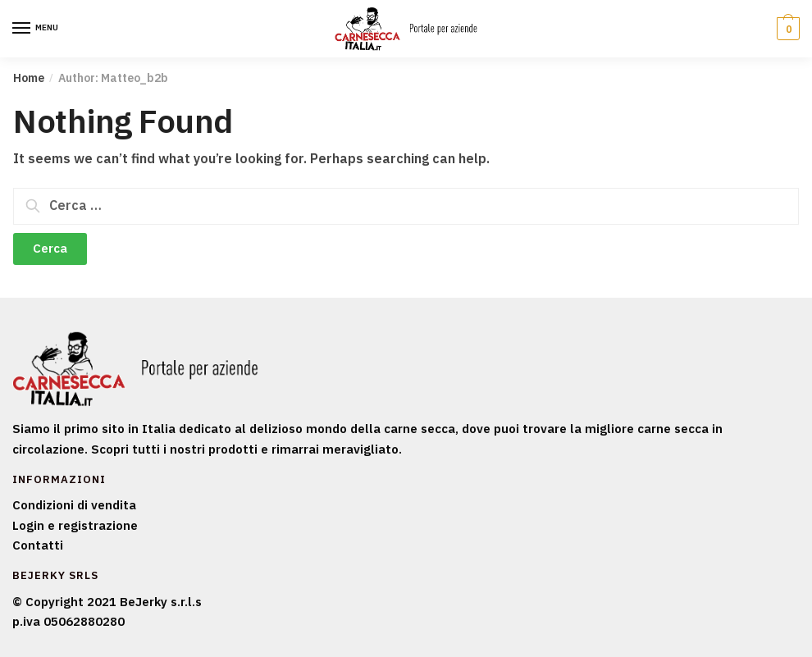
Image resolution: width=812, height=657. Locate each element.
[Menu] (37, 29)
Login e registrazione (75, 525)
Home (29, 78)
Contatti (38, 545)
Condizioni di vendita (74, 505)
